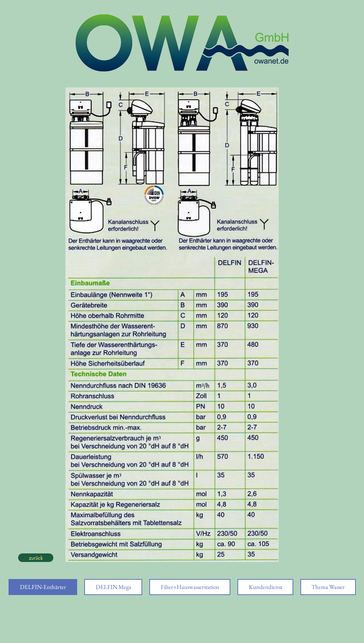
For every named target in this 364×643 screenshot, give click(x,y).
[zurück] (36, 558)
